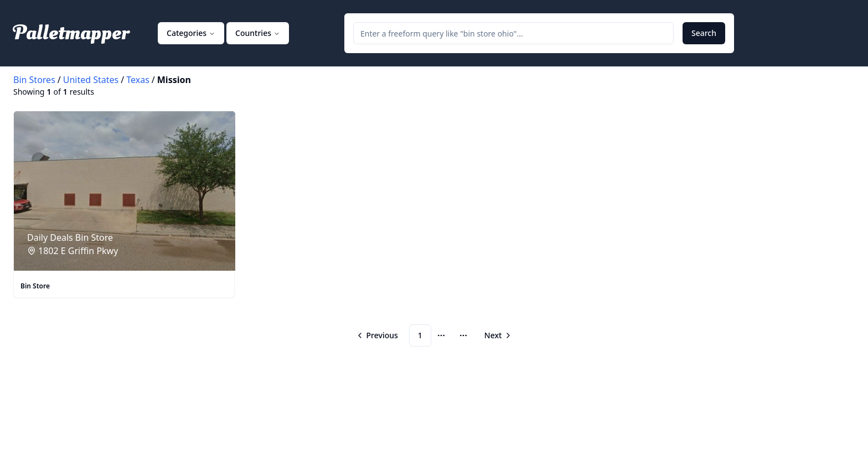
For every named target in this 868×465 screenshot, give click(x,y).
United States (91, 80)
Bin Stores (34, 80)
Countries (258, 33)
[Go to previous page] (378, 335)
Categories (191, 33)
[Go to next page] (497, 335)
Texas (138, 80)
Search (704, 33)
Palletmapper (71, 33)
